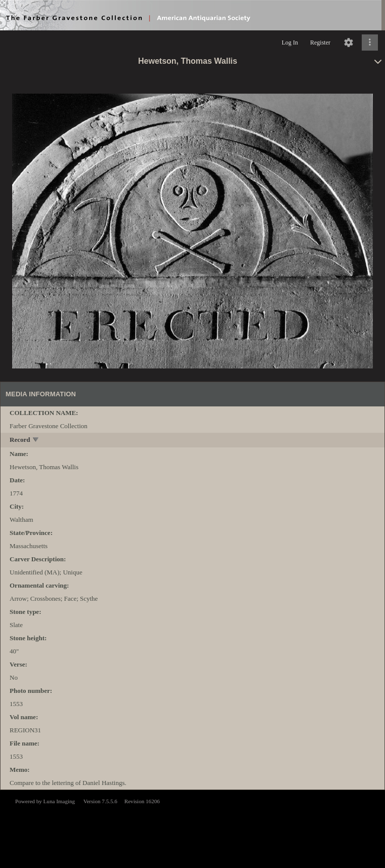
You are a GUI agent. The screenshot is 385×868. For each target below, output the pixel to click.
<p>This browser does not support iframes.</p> (192, 828)
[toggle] (36, 441)
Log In (290, 43)
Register (320, 43)
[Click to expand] (370, 43)
